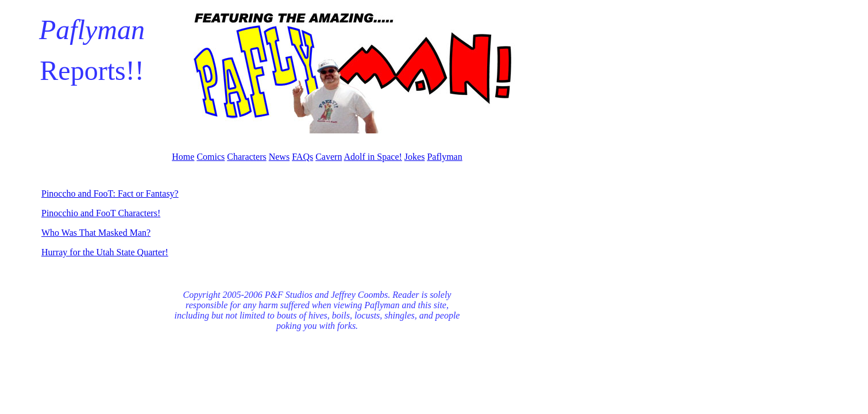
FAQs (302, 157)
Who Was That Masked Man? (96, 233)
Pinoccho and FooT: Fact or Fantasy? (110, 193)
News (279, 157)
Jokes (415, 157)
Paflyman (444, 157)
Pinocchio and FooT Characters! (101, 213)
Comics (211, 157)
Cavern (329, 157)
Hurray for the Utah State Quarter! (105, 252)
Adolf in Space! (373, 157)
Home (183, 157)
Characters (246, 157)
